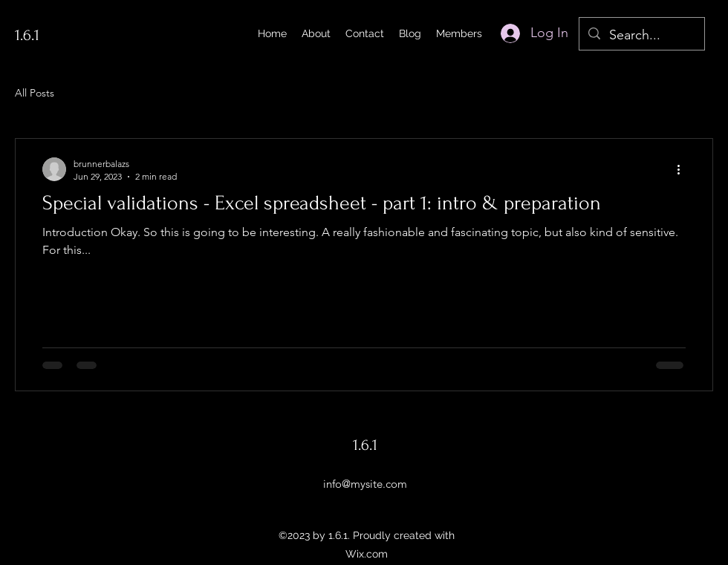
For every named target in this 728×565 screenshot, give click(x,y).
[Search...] (641, 36)
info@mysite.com (365, 484)
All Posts (35, 93)
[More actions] (683, 169)
